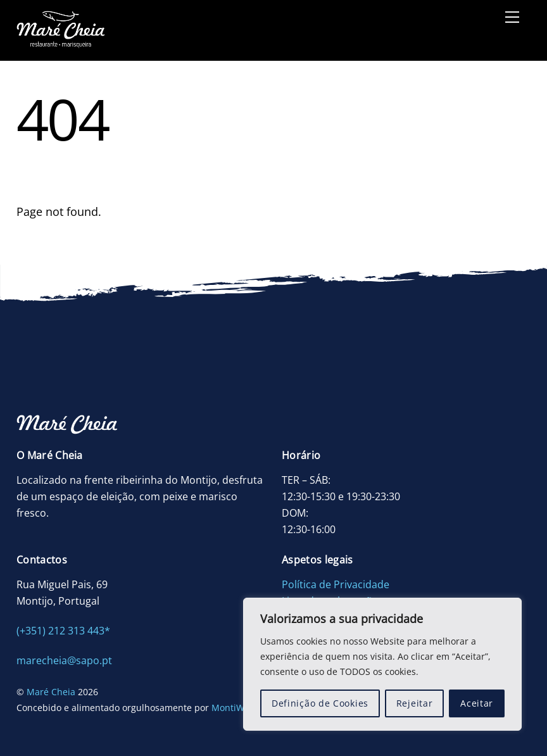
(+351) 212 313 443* (63, 631)
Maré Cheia (51, 692)
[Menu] (512, 17)
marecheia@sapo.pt (64, 660)
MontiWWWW (240, 708)
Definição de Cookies (320, 703)
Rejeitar (415, 703)
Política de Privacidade (336, 584)
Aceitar (477, 703)
